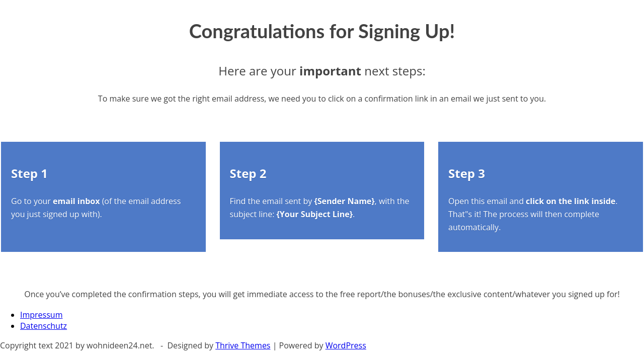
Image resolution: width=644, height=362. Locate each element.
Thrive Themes (243, 345)
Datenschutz (44, 326)
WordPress (346, 345)
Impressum (41, 315)
